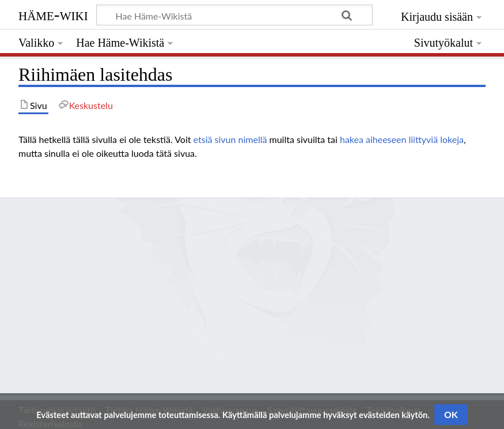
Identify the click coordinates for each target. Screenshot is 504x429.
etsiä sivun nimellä (230, 139)
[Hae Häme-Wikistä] (234, 15)
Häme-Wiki (53, 14)
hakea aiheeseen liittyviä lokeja (402, 139)
